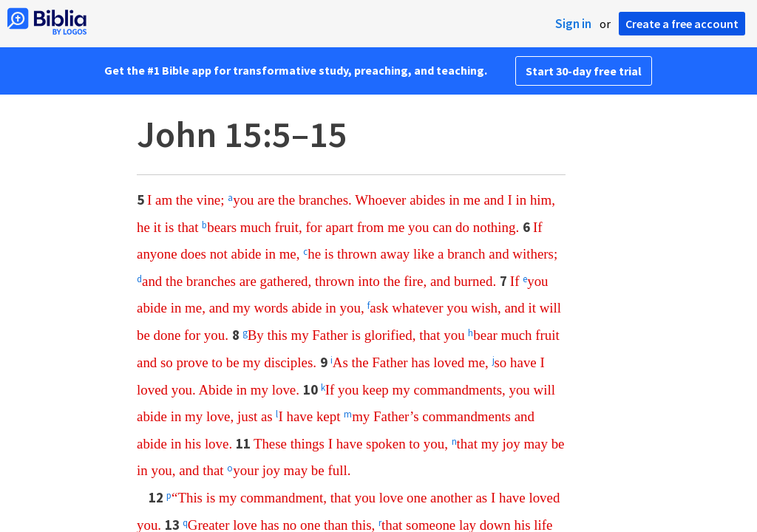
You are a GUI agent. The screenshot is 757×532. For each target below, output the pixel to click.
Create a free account (682, 24)
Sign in (573, 24)
